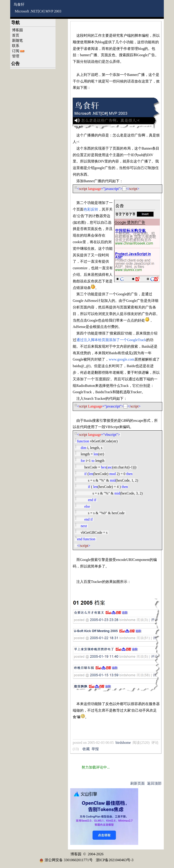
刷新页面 (138, 783)
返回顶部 (154, 783)
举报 (95, 749)
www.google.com (122, 359)
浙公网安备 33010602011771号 (66, 860)
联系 (16, 46)
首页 (16, 35)
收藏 (86, 749)
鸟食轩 (19, 4)
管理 (16, 56)
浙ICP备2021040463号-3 (115, 860)
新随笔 (17, 40)
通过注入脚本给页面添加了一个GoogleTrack (111, 340)
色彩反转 (91, 209)
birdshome (123, 743)
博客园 (17, 30)
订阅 (16, 51)
